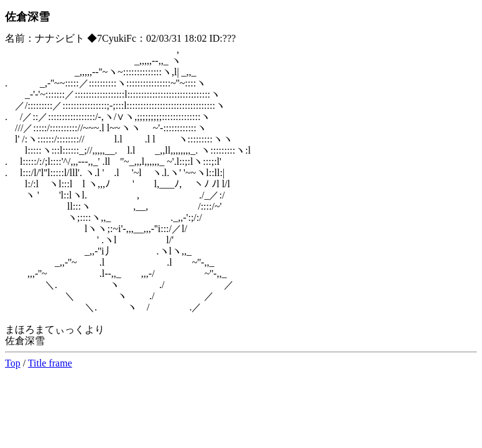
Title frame (50, 363)
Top (13, 363)
